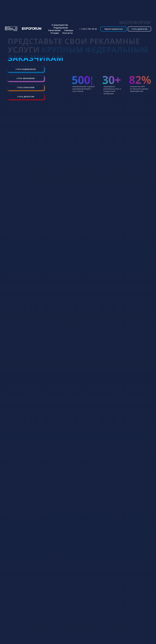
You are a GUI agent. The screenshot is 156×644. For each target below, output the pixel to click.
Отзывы (55, 33)
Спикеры (69, 30)
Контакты (68, 33)
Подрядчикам (61, 28)
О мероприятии (60, 25)
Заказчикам (54, 30)
